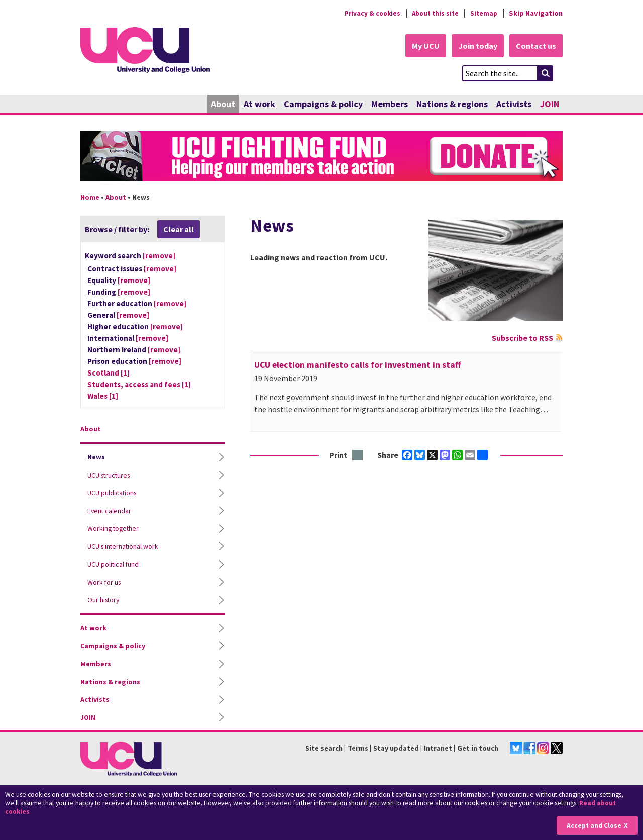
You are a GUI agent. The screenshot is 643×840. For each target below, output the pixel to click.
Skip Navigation (536, 13)
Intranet (438, 749)
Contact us (535, 46)
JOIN (550, 104)
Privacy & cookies (366, 13)
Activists (514, 104)
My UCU (421, 46)
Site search (324, 749)
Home (90, 198)
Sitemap (483, 13)
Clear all (179, 230)
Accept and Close (594, 826)
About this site (432, 13)
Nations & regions (452, 104)
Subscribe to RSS (522, 338)
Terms (358, 749)
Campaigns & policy (323, 104)
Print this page (358, 456)
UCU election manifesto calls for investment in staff (358, 365)
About (223, 104)
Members (390, 104)
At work (259, 104)
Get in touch (478, 749)
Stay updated (396, 749)
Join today (475, 46)
